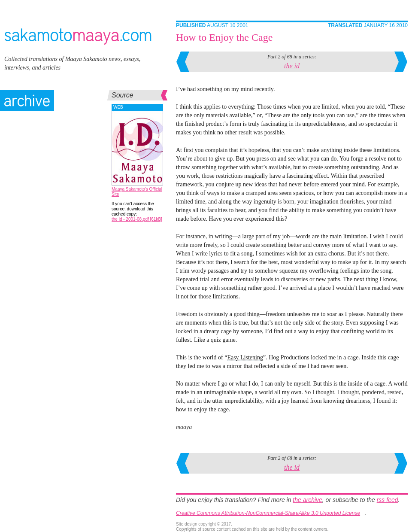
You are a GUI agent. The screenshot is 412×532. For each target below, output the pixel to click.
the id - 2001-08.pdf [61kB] (137, 219)
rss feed (388, 500)
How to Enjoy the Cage (224, 37)
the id (292, 66)
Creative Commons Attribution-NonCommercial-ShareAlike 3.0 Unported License (268, 513)
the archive (307, 500)
